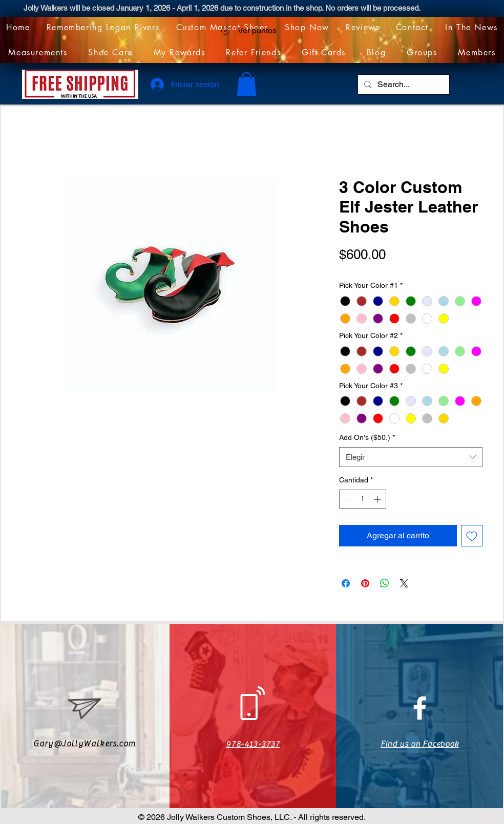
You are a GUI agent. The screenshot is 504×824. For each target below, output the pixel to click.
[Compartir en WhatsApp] (385, 583)
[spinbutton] (363, 499)
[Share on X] (404, 583)
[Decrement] (347, 499)
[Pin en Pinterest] (365, 583)
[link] (247, 84)
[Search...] (403, 84)
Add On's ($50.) (367, 437)
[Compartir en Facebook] (346, 583)
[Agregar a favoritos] (472, 536)
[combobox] (411, 457)
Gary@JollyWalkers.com (85, 744)
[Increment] (378, 499)
